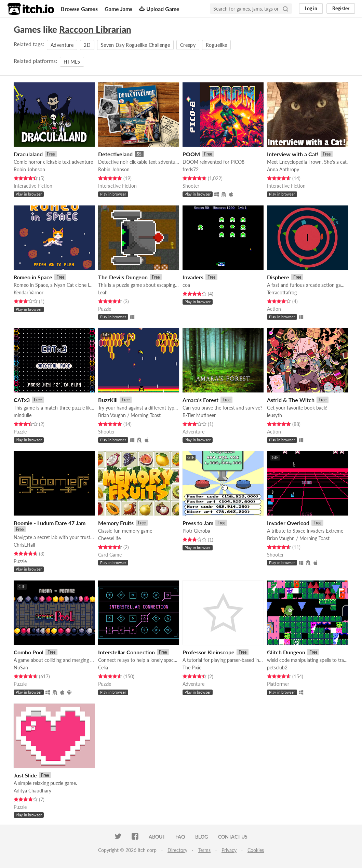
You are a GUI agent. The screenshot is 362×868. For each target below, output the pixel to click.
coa (186, 285)
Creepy (188, 45)
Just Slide (25, 775)
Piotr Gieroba (196, 531)
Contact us (233, 837)
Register (341, 8)
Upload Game (159, 9)
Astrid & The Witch (291, 400)
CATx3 (22, 400)
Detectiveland (115, 154)
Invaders (193, 277)
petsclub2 (277, 667)
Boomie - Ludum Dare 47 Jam (50, 523)
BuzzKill (108, 400)
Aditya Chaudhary (32, 791)
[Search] (285, 9)
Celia (103, 667)
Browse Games (79, 9)
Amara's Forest (200, 400)
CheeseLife (109, 538)
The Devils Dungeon (123, 277)
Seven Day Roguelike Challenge (135, 45)
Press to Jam (198, 523)
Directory (177, 850)
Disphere (278, 277)
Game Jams (118, 9)
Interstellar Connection (126, 652)
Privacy (229, 850)
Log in (311, 8)
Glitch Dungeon (286, 652)
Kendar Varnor (29, 292)
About (157, 837)
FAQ (180, 837)
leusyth (274, 415)
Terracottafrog (282, 292)
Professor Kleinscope (209, 652)
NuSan (21, 667)
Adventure (62, 45)
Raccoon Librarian (95, 29)
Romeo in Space (33, 277)
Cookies (256, 850)
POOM (191, 154)
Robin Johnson (29, 169)
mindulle (23, 415)
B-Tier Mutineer (199, 415)
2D (87, 45)
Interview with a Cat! (293, 154)
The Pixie (192, 667)
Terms (204, 850)
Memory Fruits (116, 523)
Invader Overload (288, 523)
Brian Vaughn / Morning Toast (129, 415)
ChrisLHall (24, 545)
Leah (103, 292)
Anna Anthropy (283, 169)
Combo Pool (29, 652)
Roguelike (216, 45)
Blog (202, 837)
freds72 (191, 169)
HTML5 (72, 62)
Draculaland (28, 154)
